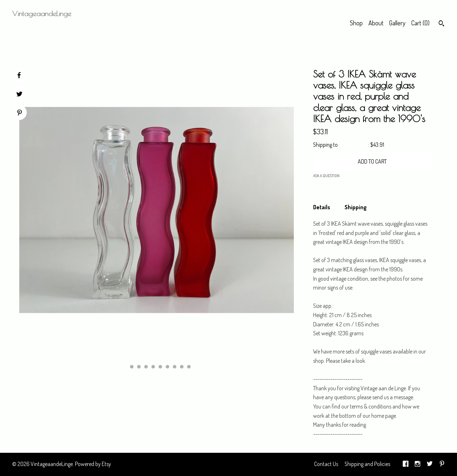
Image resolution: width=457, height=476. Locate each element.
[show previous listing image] (111, 367)
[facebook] (406, 464)
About (376, 23)
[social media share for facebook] (19, 75)
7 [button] (167, 367)
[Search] (441, 24)
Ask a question (326, 176)
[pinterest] (442, 464)
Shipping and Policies (367, 464)
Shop (356, 23)
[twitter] (430, 464)
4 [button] (146, 367)
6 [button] (160, 367)
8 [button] (175, 367)
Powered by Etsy (93, 464)
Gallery (397, 23)
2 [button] (132, 367)
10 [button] (189, 367)
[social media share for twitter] (19, 95)
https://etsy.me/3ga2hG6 (395, 361)
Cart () (420, 23)
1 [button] (125, 367)
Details (322, 207)
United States (353, 145)
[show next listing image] (203, 367)
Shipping (356, 207)
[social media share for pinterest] (19, 113)
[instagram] (418, 464)
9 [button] (182, 367)
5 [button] (153, 367)
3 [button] (139, 367)
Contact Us (326, 464)
